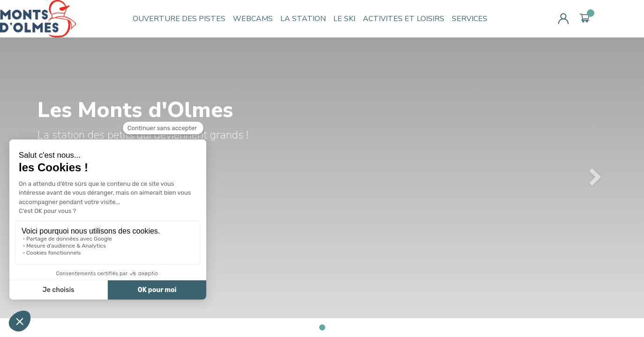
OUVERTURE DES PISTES (179, 19)
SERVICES (470, 19)
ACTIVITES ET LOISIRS (404, 19)
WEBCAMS (253, 19)
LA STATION (303, 19)
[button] (596, 178)
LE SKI (344, 19)
